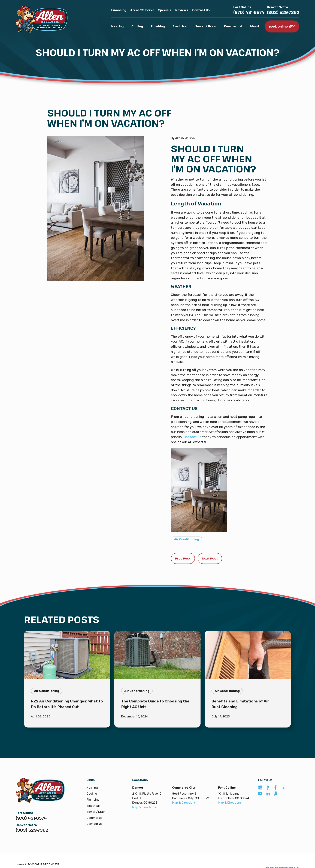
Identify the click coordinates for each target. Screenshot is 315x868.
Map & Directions (144, 807)
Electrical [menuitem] (180, 26)
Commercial (95, 818)
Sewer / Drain (96, 812)
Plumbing (93, 800)
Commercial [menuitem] (233, 26)
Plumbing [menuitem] (158, 26)
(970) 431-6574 (249, 12)
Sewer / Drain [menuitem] (206, 26)
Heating (92, 788)
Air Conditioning (187, 539)
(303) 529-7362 (283, 12)
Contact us (192, 437)
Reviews (182, 10)
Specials (165, 10)
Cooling (92, 794)
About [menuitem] (255, 26)
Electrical (93, 806)
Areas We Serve (142, 10)
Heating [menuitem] (117, 26)
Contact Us (201, 10)
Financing (119, 10)
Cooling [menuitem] (137, 26)
